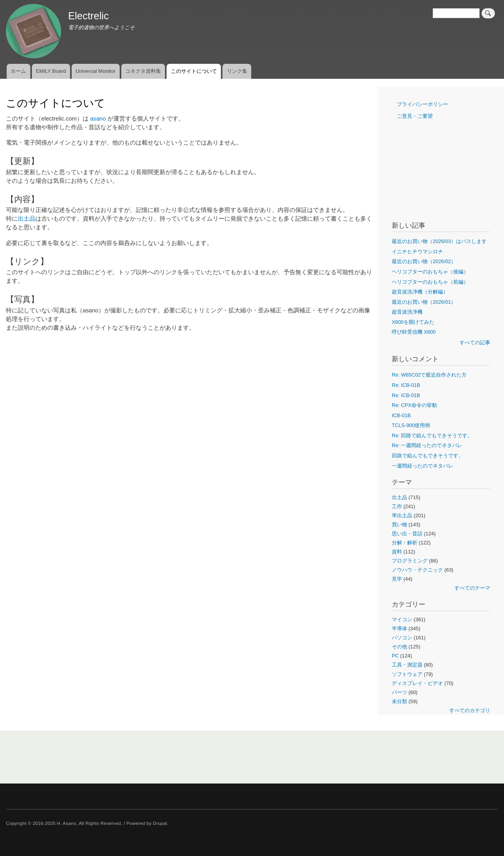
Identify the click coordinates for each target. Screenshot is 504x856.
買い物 (399, 525)
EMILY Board (51, 71)
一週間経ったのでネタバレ (422, 466)
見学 (397, 579)
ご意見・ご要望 (415, 116)
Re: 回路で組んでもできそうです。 (432, 435)
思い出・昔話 (407, 534)
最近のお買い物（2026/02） (424, 261)
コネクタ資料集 (143, 71)
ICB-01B (401, 415)
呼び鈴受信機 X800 (414, 332)
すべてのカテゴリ (470, 710)
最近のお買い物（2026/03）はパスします (439, 241)
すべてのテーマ (472, 588)
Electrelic (88, 16)
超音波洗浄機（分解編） (420, 292)
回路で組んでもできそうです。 (428, 456)
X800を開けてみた (413, 322)
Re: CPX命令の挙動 (414, 405)
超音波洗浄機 (407, 312)
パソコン (402, 638)
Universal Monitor (95, 71)
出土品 (27, 219)
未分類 (399, 701)
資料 (397, 552)
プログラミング (410, 561)
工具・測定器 (407, 665)
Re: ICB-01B (406, 385)
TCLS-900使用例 (411, 425)
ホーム (18, 71)
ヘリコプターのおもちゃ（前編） (430, 282)
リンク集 (237, 71)
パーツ (399, 692)
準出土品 (402, 515)
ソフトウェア (407, 674)
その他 (399, 647)
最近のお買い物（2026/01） (424, 302)
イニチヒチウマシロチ (417, 252)
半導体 (399, 629)
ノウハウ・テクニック (417, 570)
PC (395, 656)
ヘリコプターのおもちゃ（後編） (430, 272)
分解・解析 (405, 543)
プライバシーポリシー (422, 104)
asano (98, 119)
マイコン (402, 619)
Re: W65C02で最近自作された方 (429, 375)
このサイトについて (194, 71)
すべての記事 (475, 343)
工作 (397, 506)
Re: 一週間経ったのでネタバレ (427, 445)
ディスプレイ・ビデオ (417, 683)
